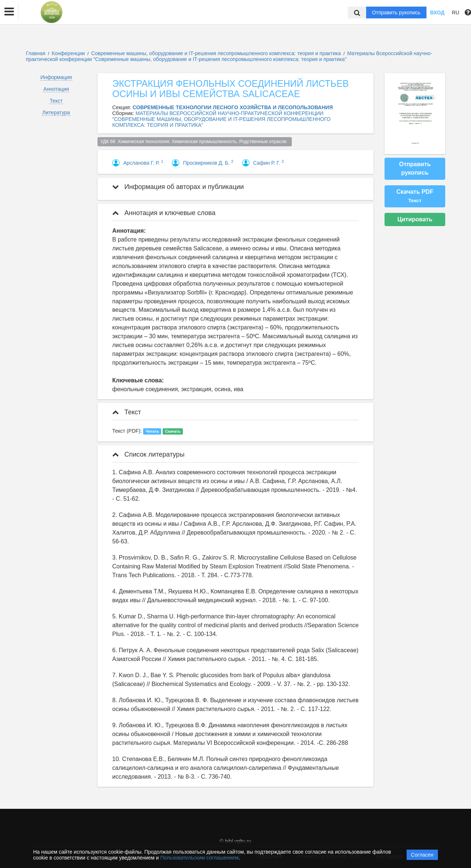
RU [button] (456, 12)
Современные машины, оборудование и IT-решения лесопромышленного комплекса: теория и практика (217, 53)
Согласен (422, 855)
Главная (36, 53)
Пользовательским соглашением (200, 858)
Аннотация (56, 89)
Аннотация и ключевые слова (164, 213)
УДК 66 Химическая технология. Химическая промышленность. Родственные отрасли (195, 142)
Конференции (68, 53)
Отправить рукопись (396, 12)
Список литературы (148, 454)
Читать (152, 431)
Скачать (173, 431)
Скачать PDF (415, 196)
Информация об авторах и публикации (178, 187)
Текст (56, 101)
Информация (56, 77)
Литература (56, 112)
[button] (9, 12)
